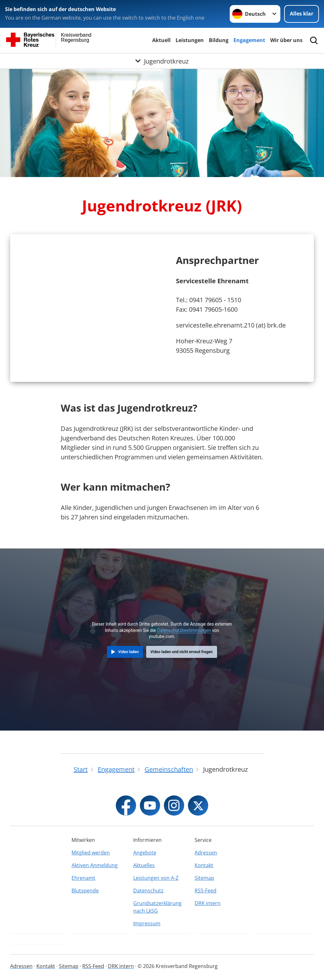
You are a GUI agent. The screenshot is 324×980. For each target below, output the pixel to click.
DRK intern (208, 903)
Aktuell (161, 40)
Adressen (206, 853)
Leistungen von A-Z (156, 878)
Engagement (249, 40)
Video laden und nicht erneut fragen (181, 652)
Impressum (147, 923)
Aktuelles (144, 865)
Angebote (145, 853)
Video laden (128, 652)
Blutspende (85, 891)
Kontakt (204, 865)
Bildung (219, 40)
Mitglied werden (91, 853)
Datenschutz (148, 891)
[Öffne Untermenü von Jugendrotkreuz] (162, 61)
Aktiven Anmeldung (95, 865)
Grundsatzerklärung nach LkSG (157, 907)
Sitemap (204, 878)
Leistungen (190, 40)
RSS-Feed (206, 891)
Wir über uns (286, 40)
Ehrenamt (83, 878)
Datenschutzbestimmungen (184, 630)
